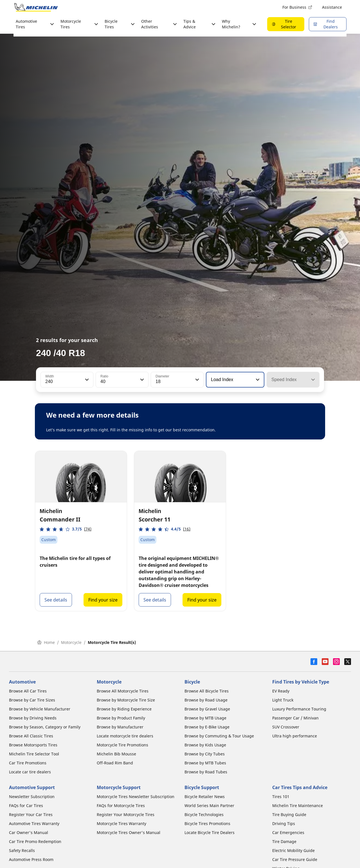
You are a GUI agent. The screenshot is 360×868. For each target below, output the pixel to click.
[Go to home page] (36, 7)
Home (46, 642)
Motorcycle (71, 642)
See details (56, 600)
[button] (86, 380)
